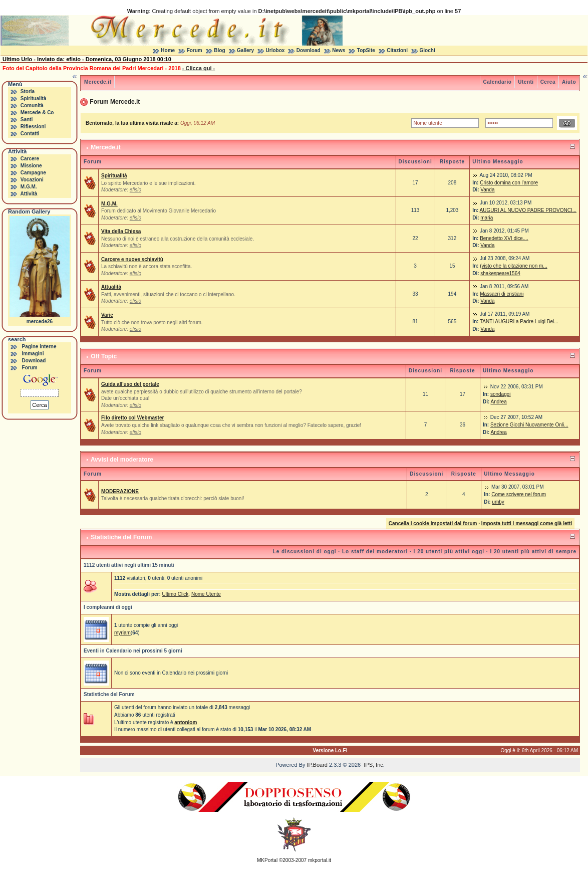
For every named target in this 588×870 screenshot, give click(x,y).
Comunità (32, 105)
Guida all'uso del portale (130, 384)
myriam (122, 633)
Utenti (526, 82)
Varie (107, 315)
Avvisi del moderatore (122, 460)
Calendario (498, 82)
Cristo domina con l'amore (509, 183)
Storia (28, 91)
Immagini (33, 354)
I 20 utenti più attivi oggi (449, 552)
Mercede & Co (37, 113)
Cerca (548, 82)
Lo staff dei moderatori (375, 552)
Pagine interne (39, 347)
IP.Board (317, 765)
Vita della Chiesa (121, 231)
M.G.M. (29, 187)
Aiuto (569, 82)
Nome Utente (206, 594)
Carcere (30, 159)
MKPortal (267, 860)
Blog (219, 50)
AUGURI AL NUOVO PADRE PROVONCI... (528, 210)
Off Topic (104, 356)
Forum (195, 50)
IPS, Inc (373, 765)
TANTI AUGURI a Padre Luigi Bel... (519, 321)
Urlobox (275, 50)
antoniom (186, 722)
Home (168, 50)
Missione (31, 166)
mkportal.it (320, 860)
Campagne (33, 173)
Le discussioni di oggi (305, 552)
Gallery (245, 50)
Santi (27, 120)
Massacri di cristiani (502, 294)
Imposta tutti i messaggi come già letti (527, 523)
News (339, 50)
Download (309, 50)
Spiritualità (34, 98)
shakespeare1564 (500, 273)
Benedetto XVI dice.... (504, 238)
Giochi (427, 50)
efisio (135, 190)
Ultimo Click (176, 594)
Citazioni (397, 50)
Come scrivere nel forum (519, 494)
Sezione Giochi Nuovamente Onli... (529, 425)
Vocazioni (32, 180)
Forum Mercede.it (115, 102)
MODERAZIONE (120, 491)
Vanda (487, 190)
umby (498, 502)
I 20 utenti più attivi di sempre (533, 552)
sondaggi (501, 394)
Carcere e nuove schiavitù (132, 259)
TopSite (366, 50)
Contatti (30, 134)
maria (487, 218)
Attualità (111, 287)
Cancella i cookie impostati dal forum (433, 523)
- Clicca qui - (199, 68)
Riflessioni (33, 127)
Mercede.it (98, 82)
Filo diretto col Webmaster (132, 418)
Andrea (498, 402)
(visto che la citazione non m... (514, 266)
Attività (29, 194)
